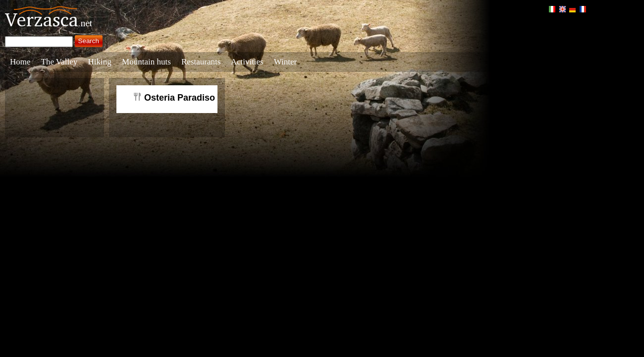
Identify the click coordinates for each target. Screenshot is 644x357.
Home (20, 62)
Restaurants (201, 62)
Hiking (100, 62)
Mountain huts (146, 62)
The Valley (59, 62)
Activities (247, 62)
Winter (286, 62)
